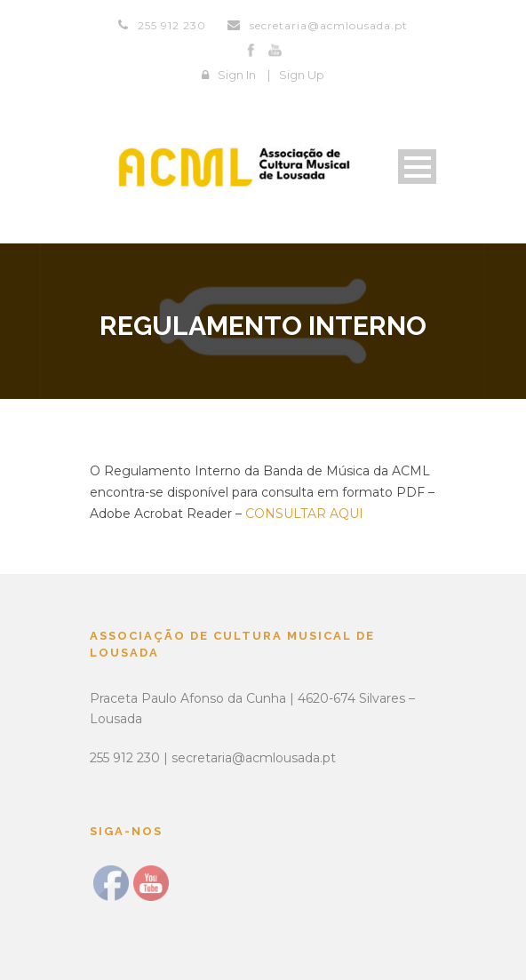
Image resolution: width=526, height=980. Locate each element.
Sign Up (302, 75)
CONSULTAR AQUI (304, 514)
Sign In (237, 75)
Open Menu (417, 167)
